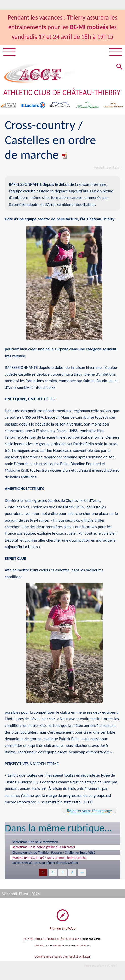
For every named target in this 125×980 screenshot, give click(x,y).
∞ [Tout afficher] (82, 872)
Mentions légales (92, 939)
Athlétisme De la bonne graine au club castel (44, 847)
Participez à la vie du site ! (100, 966)
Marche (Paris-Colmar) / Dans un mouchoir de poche (50, 857)
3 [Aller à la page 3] (62, 872)
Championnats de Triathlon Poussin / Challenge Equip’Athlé (54, 852)
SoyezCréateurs (69, 946)
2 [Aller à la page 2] (53, 872)
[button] (119, 67)
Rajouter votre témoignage (89, 811)
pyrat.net (49, 946)
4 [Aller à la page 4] (72, 872)
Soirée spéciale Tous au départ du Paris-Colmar (46, 863)
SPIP (89, 946)
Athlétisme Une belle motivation (35, 842)
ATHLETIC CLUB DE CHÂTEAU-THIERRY (62, 92)
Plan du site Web (62, 928)
